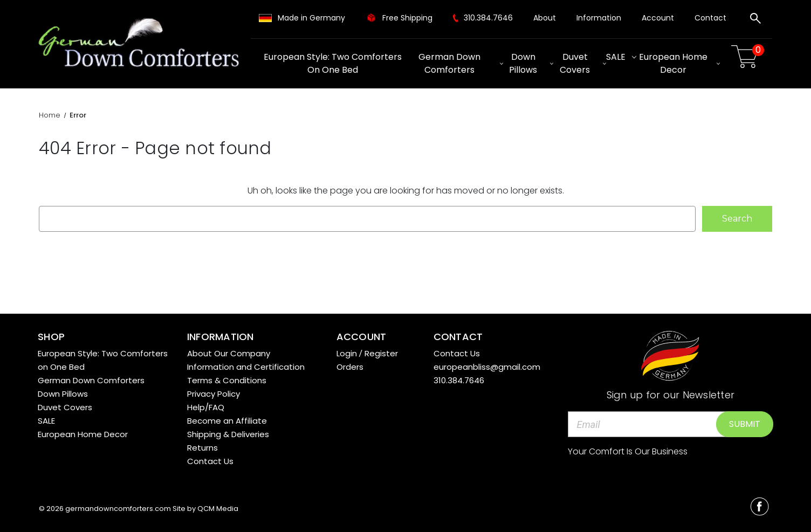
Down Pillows (531, 63)
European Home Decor (679, 63)
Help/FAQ (206, 407)
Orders (350, 367)
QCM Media (218, 509)
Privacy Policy (214, 394)
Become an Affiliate (227, 421)
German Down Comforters (461, 63)
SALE (621, 57)
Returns (202, 448)
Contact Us (210, 461)
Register (381, 353)
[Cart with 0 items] (746, 57)
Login (347, 353)
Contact (710, 18)
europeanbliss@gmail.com (487, 367)
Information (599, 18)
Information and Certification (246, 367)
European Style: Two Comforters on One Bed (333, 63)
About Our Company (229, 353)
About (545, 18)
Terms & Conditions (227, 380)
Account (658, 18)
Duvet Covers (583, 63)
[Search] (755, 20)
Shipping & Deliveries (228, 434)
